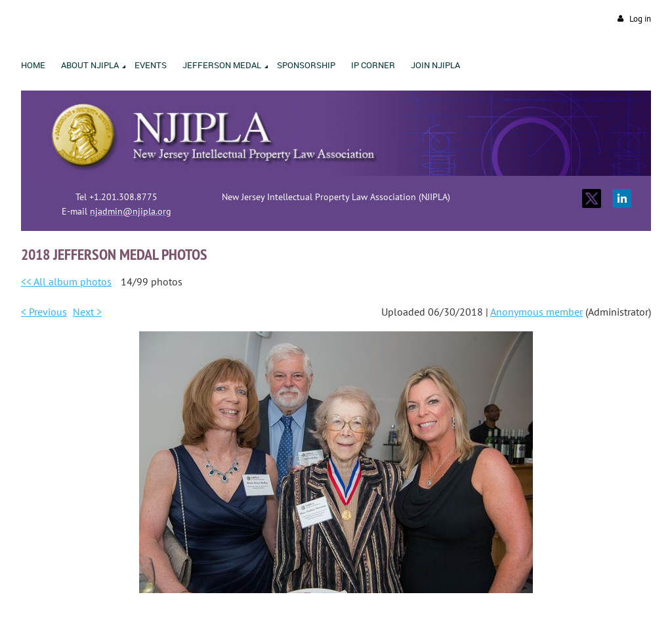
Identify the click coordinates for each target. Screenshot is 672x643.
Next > (87, 312)
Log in (640, 19)
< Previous (44, 312)
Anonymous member (536, 312)
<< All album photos (66, 281)
